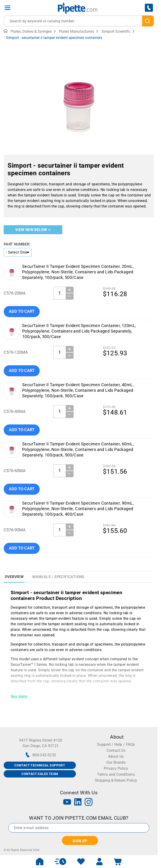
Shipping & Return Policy (116, 780)
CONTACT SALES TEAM (40, 774)
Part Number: (17, 244)
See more (19, 696)
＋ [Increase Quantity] (70, 290)
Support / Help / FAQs (116, 744)
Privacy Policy (116, 768)
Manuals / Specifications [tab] (58, 577)
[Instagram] (89, 802)
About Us (116, 756)
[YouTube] (67, 802)
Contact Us (116, 750)
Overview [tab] (14, 577)
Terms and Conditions (116, 774)
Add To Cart (22, 311)
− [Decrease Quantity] (69, 296)
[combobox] (79, 21)
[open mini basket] (118, 862)
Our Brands (116, 762)
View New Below (33, 230)
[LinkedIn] (78, 802)
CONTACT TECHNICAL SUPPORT (40, 765)
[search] (148, 21)
